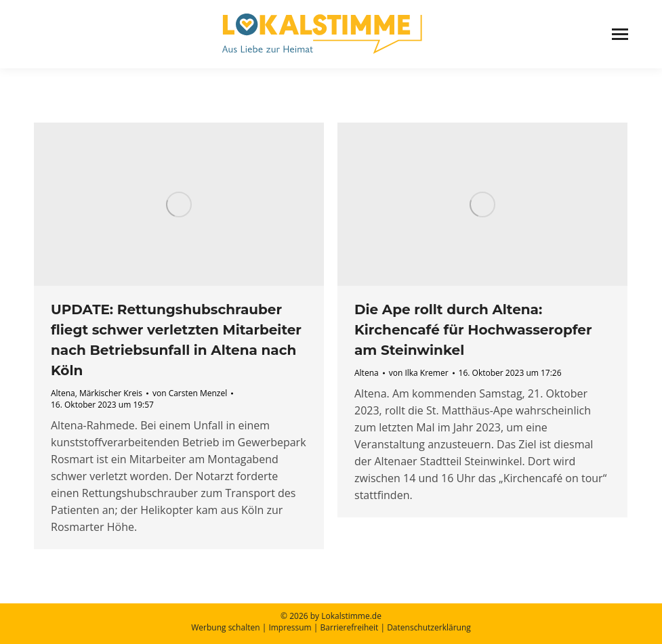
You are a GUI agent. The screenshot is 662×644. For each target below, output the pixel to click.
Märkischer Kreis (111, 393)
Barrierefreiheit (350, 627)
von (190, 393)
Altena (63, 393)
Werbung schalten (225, 627)
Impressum (290, 627)
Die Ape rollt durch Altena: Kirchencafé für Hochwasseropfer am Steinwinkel (473, 330)
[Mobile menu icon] (620, 34)
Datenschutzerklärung (429, 627)
